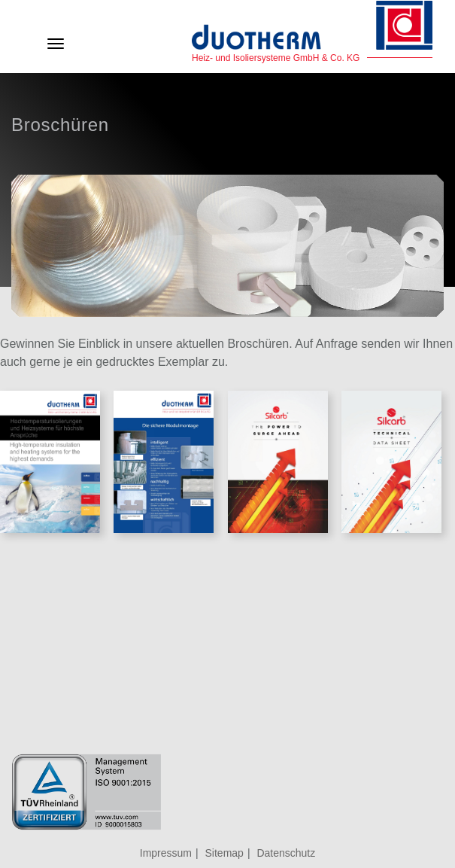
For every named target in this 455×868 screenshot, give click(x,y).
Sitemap (224, 853)
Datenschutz (286, 853)
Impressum (166, 853)
